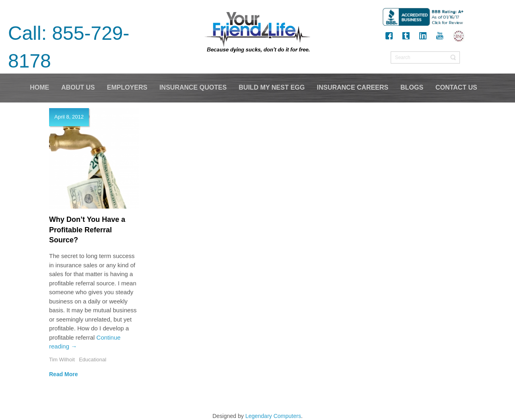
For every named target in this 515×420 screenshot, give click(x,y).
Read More (64, 374)
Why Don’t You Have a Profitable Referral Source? (87, 230)
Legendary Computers (273, 416)
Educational (93, 360)
